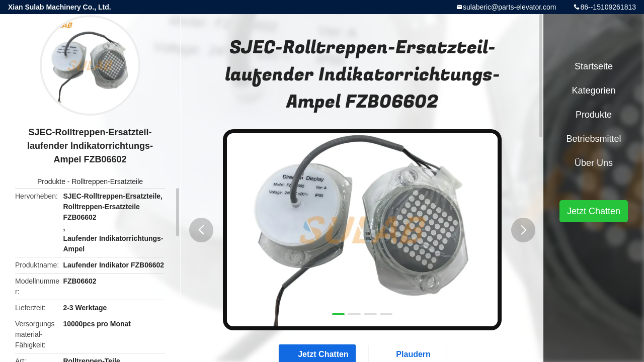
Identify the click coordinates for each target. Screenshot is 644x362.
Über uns (594, 163)
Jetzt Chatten (594, 211)
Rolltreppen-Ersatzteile (107, 182)
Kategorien (593, 90)
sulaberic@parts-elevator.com (509, 7)
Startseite (594, 66)
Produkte (51, 182)
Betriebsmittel (593, 139)
